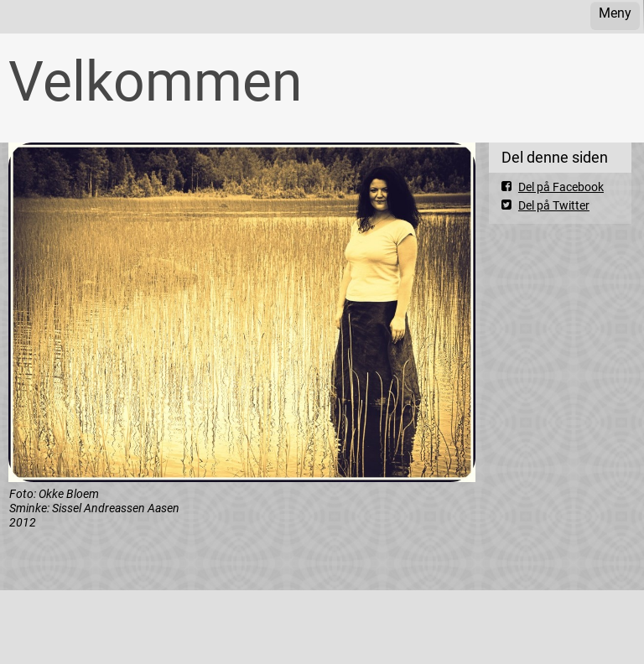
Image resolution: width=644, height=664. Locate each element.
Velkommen (155, 82)
